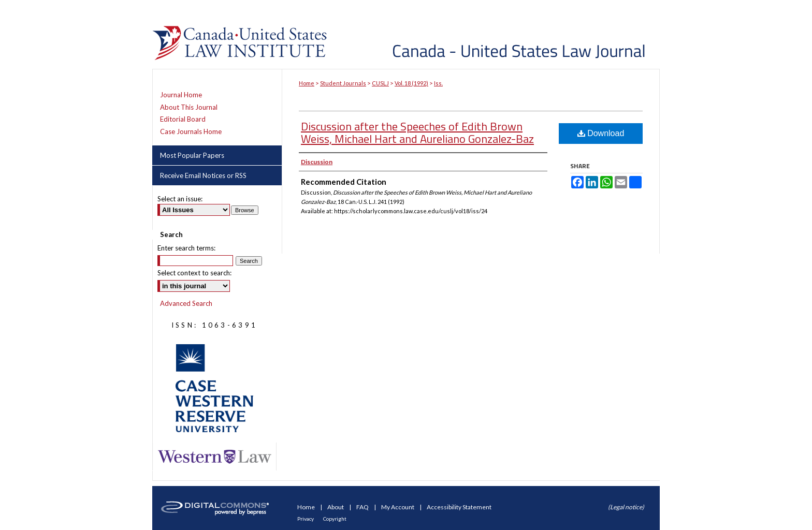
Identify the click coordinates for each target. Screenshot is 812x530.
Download (601, 133)
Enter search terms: (186, 248)
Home (307, 83)
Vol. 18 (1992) (411, 83)
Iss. (438, 83)
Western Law (214, 457)
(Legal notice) (626, 507)
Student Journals (343, 83)
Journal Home (181, 95)
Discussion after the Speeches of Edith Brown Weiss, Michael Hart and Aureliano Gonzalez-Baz (417, 132)
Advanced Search (186, 303)
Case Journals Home (191, 132)
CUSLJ (380, 83)
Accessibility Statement (459, 507)
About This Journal (189, 107)
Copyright (335, 519)
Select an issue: (180, 199)
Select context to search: (194, 273)
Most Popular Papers (192, 155)
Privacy (306, 519)
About (336, 507)
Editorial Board (183, 119)
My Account (398, 507)
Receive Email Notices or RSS (203, 175)
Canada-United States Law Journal (495, 34)
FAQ (363, 507)
